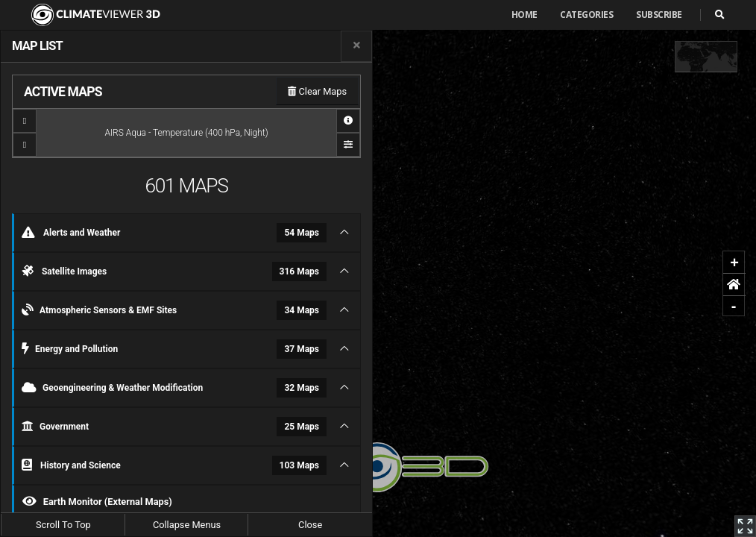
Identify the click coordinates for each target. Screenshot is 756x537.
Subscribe (659, 15)
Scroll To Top (63, 525)
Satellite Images (174, 271)
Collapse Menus (187, 525)
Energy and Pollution (174, 349)
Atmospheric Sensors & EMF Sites (174, 310)
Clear (317, 91)
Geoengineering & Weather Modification (174, 388)
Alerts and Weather (174, 233)
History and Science (174, 465)
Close (310, 525)
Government (174, 427)
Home (525, 15)
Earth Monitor (97, 502)
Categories (586, 15)
